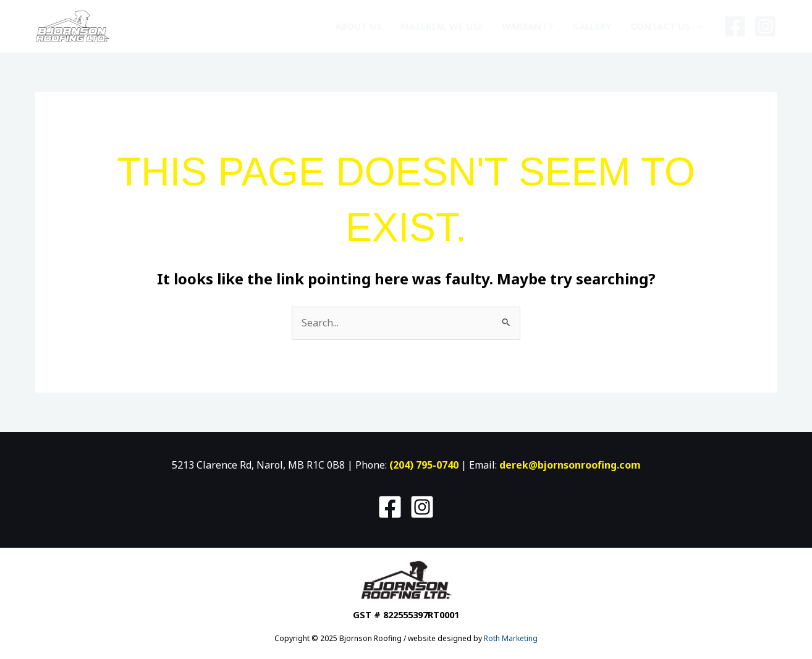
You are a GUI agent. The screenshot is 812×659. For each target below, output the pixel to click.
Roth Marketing (511, 638)
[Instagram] (765, 26)
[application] (696, 26)
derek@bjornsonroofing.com (570, 465)
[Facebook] (735, 26)
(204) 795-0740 (424, 465)
